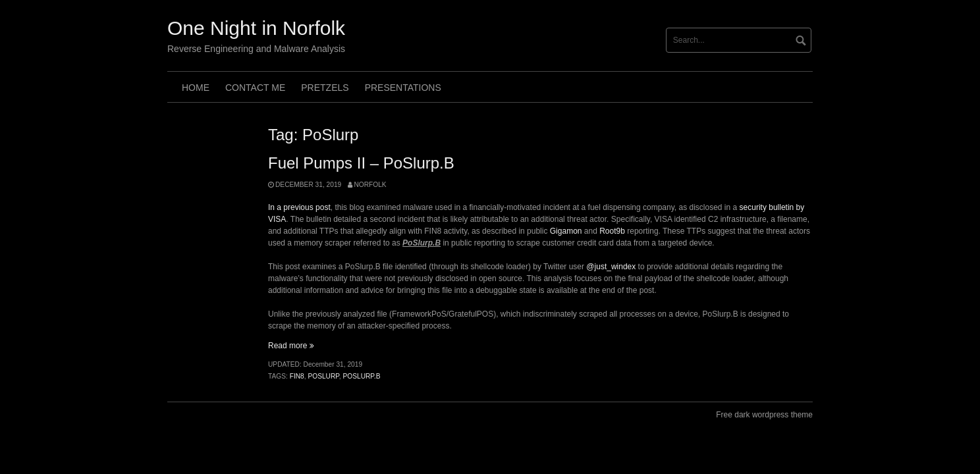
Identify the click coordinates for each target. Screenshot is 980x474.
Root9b (612, 231)
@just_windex (611, 267)
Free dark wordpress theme (764, 415)
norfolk (370, 185)
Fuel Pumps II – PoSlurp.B (361, 163)
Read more (291, 346)
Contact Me (255, 88)
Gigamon (566, 231)
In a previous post (299, 207)
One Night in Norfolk (256, 28)
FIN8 (297, 376)
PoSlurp (323, 376)
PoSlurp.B (361, 376)
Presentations (403, 88)
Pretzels (325, 88)
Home (196, 88)
